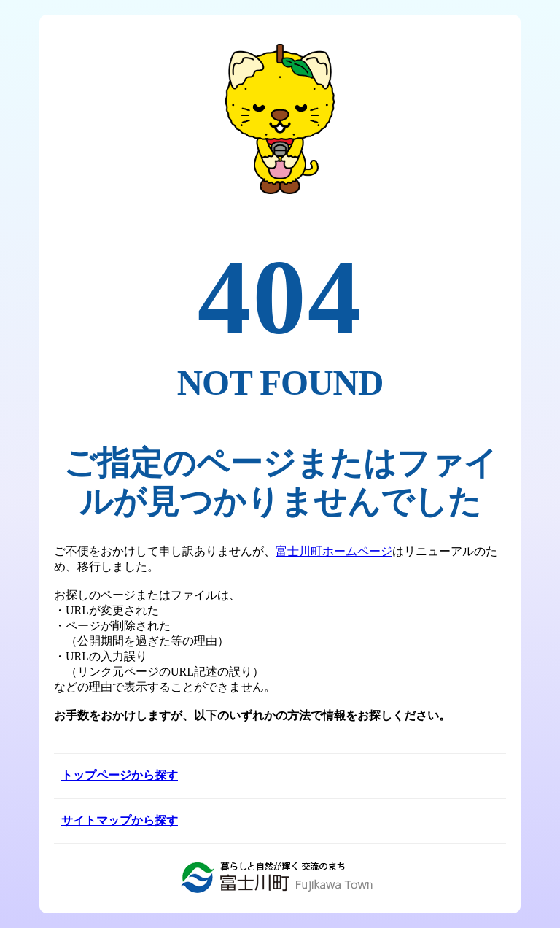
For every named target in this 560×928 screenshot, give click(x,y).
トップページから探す (120, 775)
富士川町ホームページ (334, 551)
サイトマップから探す (120, 820)
